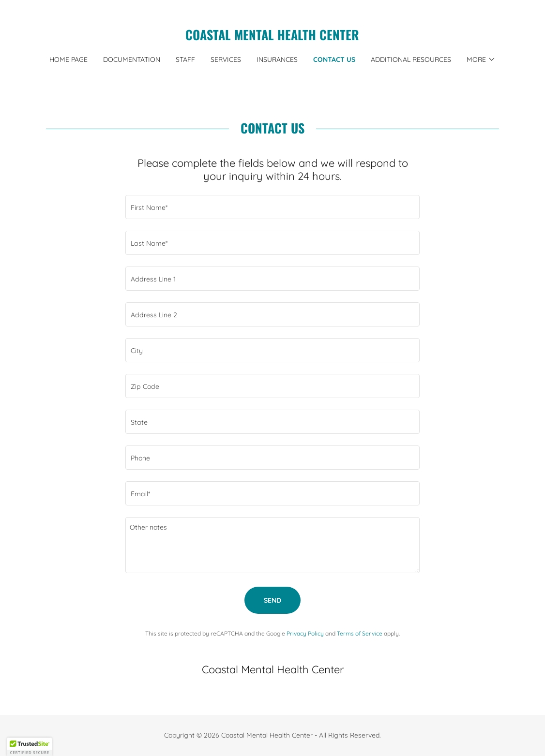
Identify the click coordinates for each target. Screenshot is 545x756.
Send (272, 600)
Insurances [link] (277, 59)
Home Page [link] (68, 59)
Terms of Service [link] (360, 633)
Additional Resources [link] (411, 59)
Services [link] (226, 59)
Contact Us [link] (334, 59)
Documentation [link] (132, 59)
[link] (272, 37)
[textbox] (272, 207)
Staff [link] (185, 59)
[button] (481, 59)
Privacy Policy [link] (305, 633)
